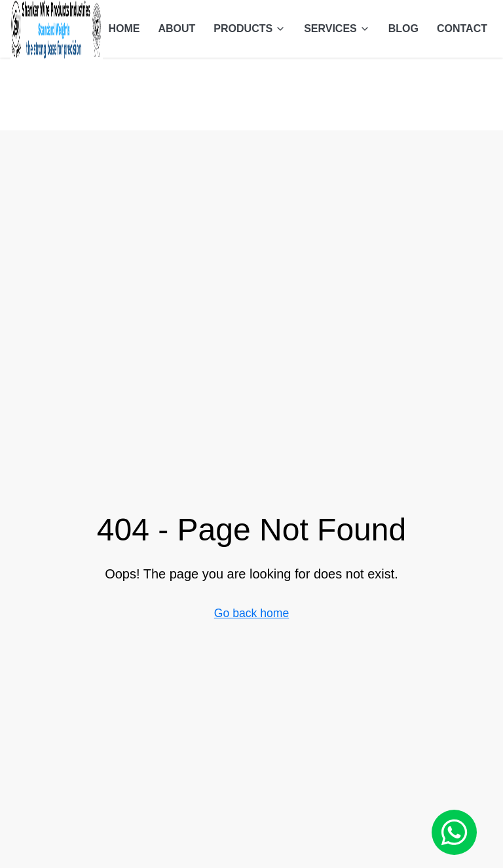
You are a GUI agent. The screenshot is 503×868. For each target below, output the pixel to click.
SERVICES (337, 28)
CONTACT (462, 28)
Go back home (251, 613)
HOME (124, 28)
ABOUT (177, 28)
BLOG (403, 28)
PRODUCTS (250, 28)
